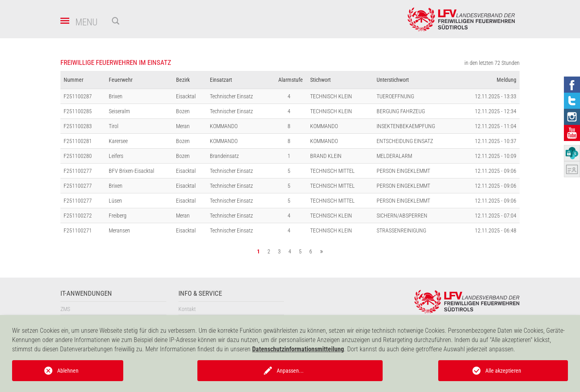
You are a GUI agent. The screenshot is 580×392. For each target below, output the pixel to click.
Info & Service (200, 293)
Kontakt (187, 309)
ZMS (65, 309)
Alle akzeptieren (503, 371)
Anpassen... (290, 371)
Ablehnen (68, 371)
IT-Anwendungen (86, 293)
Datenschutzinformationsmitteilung (298, 349)
